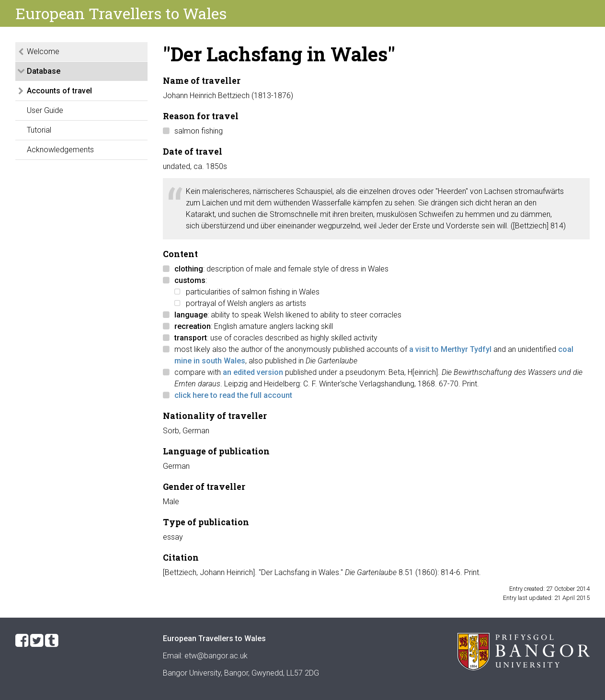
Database (44, 71)
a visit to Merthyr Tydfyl (450, 349)
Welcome (43, 51)
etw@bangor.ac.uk (216, 656)
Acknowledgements (60, 150)
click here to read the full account (233, 395)
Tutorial (39, 130)
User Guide (45, 110)
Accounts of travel (59, 91)
